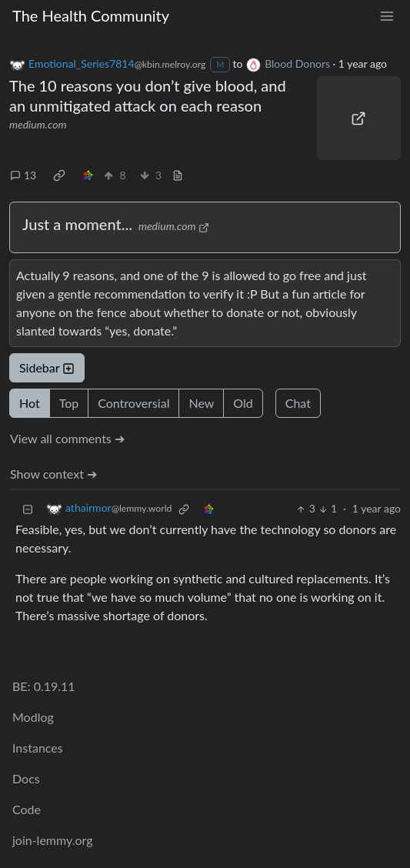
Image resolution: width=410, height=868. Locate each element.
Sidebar (47, 367)
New (201, 403)
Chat (298, 403)
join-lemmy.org (52, 840)
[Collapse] (28, 508)
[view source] (178, 175)
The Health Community (91, 15)
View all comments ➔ (67, 438)
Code (27, 809)
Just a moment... (77, 224)
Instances (38, 748)
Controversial (133, 403)
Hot (30, 403)
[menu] (387, 16)
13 (23, 175)
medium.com (38, 124)
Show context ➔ (53, 474)
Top (69, 403)
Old (243, 403)
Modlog (33, 717)
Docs (26, 778)
